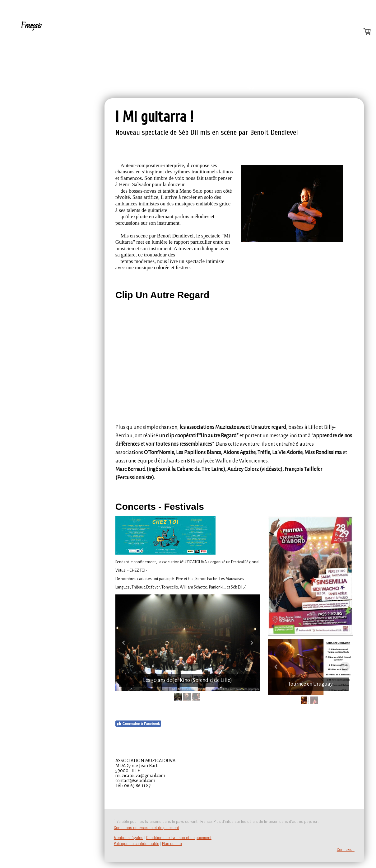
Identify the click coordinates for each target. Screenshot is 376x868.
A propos (35, 41)
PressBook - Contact (36, 92)
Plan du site (172, 844)
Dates (29, 71)
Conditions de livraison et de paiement (146, 828)
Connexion (346, 849)
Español (31, 56)
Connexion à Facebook (138, 724)
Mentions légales (129, 838)
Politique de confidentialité (137, 844)
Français (31, 26)
